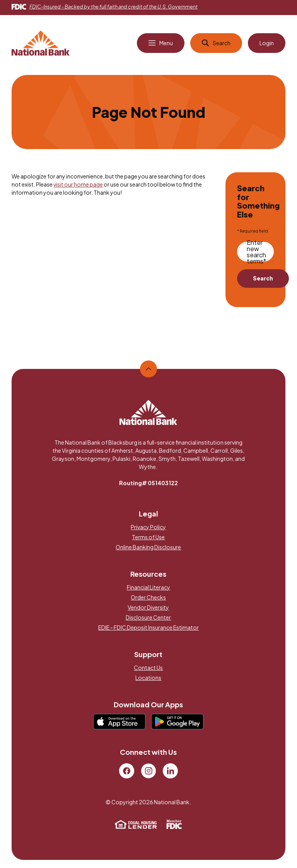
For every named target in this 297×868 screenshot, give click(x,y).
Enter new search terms (256, 252)
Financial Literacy (148, 587)
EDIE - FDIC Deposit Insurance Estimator (148, 627)
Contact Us (148, 668)
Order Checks (148, 597)
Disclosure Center (148, 617)
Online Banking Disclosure (148, 547)
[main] (148, 210)
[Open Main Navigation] (161, 43)
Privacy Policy (148, 527)
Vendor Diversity (148, 607)
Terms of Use (148, 537)
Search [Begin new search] (263, 278)
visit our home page (78, 184)
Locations (148, 678)
